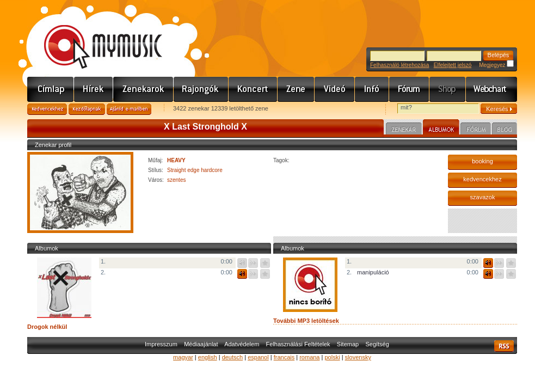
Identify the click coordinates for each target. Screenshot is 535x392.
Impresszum (161, 344)
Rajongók (201, 89)
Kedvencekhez (47, 109)
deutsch (233, 357)
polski (332, 357)
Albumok (441, 128)
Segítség (377, 344)
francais (284, 357)
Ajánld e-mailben (129, 109)
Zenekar (404, 130)
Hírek (94, 89)
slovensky (358, 357)
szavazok (483, 197)
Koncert (253, 89)
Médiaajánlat (201, 344)
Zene (296, 89)
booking (482, 161)
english (208, 357)
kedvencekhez (482, 179)
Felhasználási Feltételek (298, 344)
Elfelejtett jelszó (453, 65)
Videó (335, 89)
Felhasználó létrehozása (399, 65)
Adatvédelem (242, 344)
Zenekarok (143, 89)
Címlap (51, 89)
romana (309, 357)
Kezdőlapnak (87, 109)
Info (372, 89)
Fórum (409, 89)
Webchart (491, 89)
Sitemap (348, 344)
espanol (258, 357)
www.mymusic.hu (94, 35)
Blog (505, 130)
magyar (183, 357)
